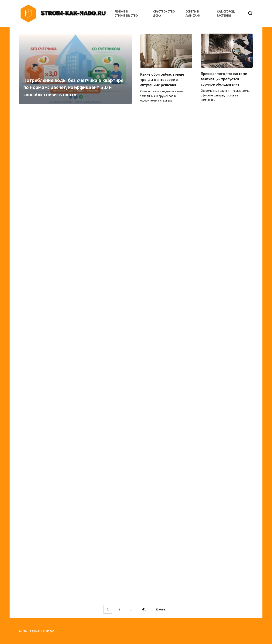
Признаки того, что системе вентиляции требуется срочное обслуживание (224, 79)
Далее (160, 609)
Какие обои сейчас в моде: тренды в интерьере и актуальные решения (163, 80)
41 (144, 609)
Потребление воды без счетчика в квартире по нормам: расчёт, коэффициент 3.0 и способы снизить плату (73, 88)
